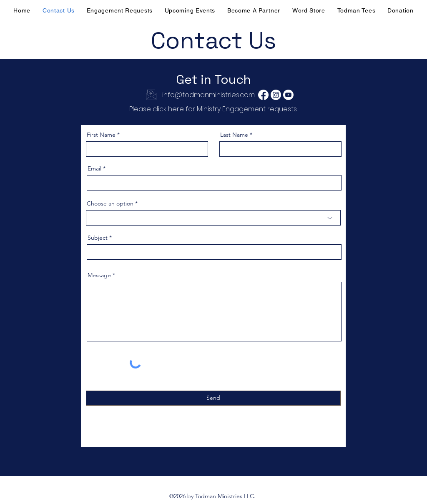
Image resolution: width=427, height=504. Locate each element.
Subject (98, 238)
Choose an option (110, 203)
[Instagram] (276, 95)
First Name (101, 135)
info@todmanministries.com (208, 95)
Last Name (234, 135)
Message (99, 275)
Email (94, 168)
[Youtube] (288, 95)
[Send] (213, 398)
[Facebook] (263, 95)
